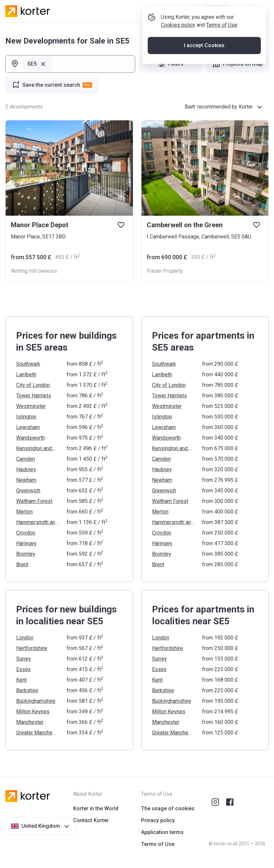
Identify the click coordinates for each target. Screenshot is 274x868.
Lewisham (28, 427)
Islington (26, 417)
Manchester (30, 722)
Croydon (26, 533)
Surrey (24, 659)
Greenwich (28, 491)
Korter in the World (96, 808)
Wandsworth (30, 438)
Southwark (28, 364)
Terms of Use (224, 47)
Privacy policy (158, 820)
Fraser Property (165, 271)
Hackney (26, 469)
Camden (26, 459)
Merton (24, 512)
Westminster (31, 406)
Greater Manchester (37, 733)
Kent (21, 680)
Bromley (26, 554)
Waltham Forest (34, 501)
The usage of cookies (168, 808)
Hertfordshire (32, 648)
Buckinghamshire (36, 701)
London (25, 638)
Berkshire (27, 690)
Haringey (26, 543)
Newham (26, 480)
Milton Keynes (33, 712)
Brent (22, 564)
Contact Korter (91, 820)
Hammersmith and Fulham (37, 522)
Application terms (162, 832)
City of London (33, 385)
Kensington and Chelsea (37, 448)
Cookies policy (181, 47)
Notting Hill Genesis (34, 271)
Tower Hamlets (34, 396)
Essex (23, 669)
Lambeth (26, 374)
